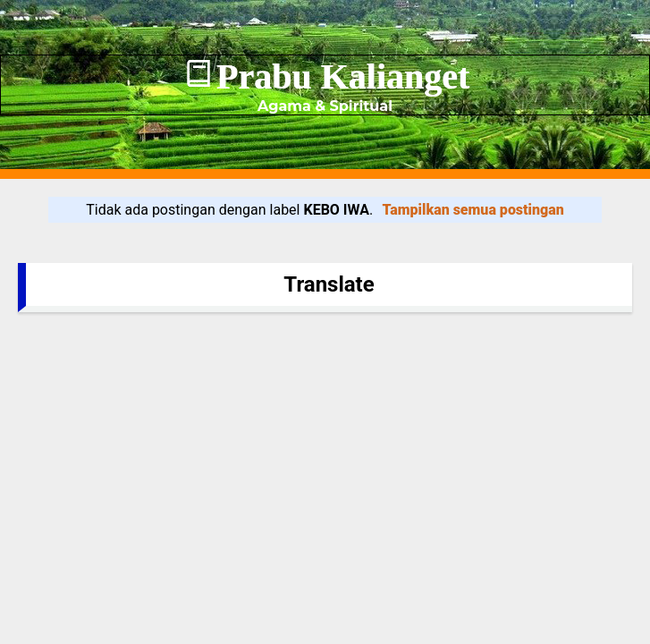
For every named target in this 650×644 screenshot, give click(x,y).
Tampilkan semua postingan (473, 210)
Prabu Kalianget (343, 76)
